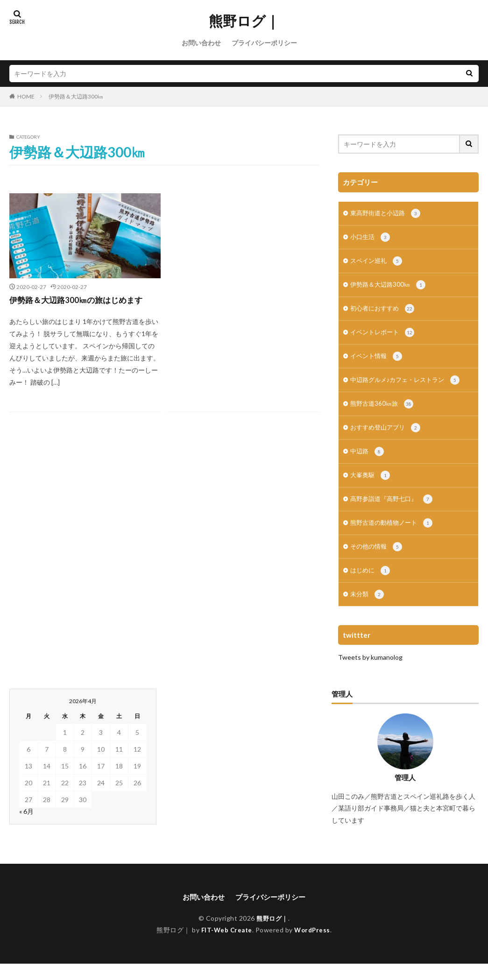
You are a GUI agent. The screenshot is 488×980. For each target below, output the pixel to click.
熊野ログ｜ (244, 21)
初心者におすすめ (384, 313)
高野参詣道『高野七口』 (394, 511)
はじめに (371, 585)
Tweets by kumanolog (370, 673)
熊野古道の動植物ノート (394, 536)
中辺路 (368, 462)
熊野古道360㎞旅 (383, 412)
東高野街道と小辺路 (387, 214)
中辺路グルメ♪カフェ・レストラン (409, 388)
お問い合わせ (201, 43)
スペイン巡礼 (378, 264)
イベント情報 (378, 363)
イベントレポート (384, 338)
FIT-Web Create (226, 946)
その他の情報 (378, 561)
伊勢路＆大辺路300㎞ (76, 96)
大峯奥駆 (371, 486)
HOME (26, 96)
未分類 (368, 610)
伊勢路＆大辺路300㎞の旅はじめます (79, 300)
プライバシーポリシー (264, 43)
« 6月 (26, 827)
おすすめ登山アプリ (387, 437)
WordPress (314, 946)
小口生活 (371, 239)
